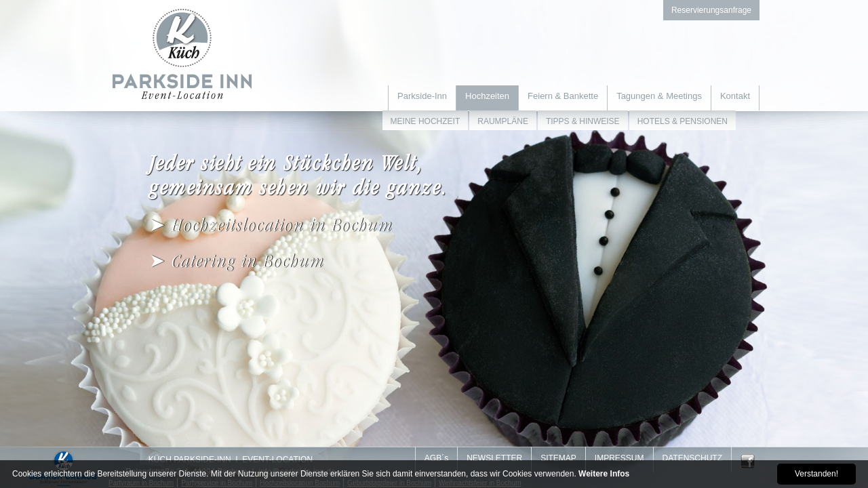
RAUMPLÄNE (503, 121)
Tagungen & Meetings (659, 96)
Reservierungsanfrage (711, 10)
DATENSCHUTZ (692, 458)
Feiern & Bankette (563, 96)
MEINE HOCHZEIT (426, 121)
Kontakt (735, 96)
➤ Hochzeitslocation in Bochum (271, 225)
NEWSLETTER (494, 458)
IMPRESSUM (619, 458)
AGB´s (436, 458)
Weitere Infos (604, 474)
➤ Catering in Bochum (237, 261)
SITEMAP (558, 458)
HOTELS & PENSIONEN (683, 121)
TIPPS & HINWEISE (583, 121)
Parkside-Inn (422, 96)
